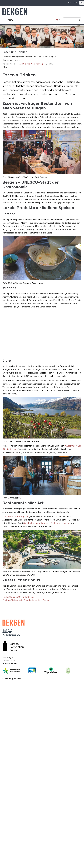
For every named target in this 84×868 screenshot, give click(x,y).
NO (70, 3)
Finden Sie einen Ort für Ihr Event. (18, 597)
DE (82, 3)
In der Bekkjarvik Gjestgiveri (15, 517)
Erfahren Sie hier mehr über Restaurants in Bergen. (26, 600)
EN (76, 3)
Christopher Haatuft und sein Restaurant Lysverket (47, 523)
